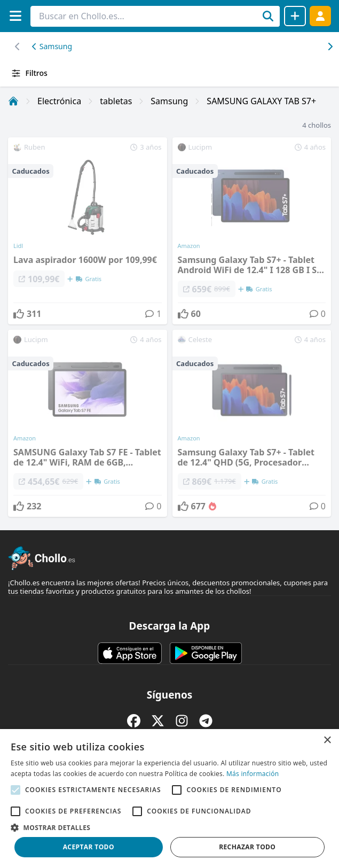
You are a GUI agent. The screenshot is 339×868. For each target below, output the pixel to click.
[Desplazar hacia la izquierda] (330, 46)
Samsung (52, 46)
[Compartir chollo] (295, 16)
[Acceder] (320, 16)
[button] (169, 827)
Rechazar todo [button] (247, 847)
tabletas (116, 101)
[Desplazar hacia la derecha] (17, 46)
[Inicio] (13, 101)
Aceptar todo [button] (89, 847)
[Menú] (15, 16)
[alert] (169, 799)
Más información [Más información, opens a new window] (253, 774)
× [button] (327, 741)
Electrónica (59, 101)
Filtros (29, 73)
